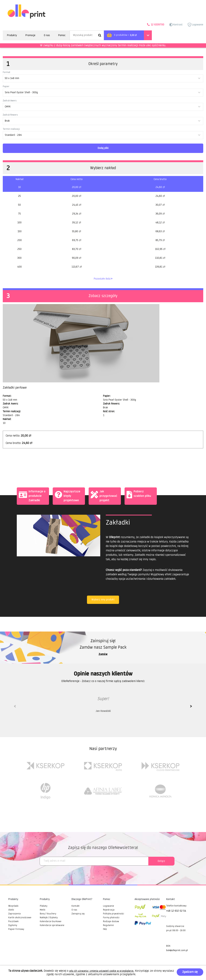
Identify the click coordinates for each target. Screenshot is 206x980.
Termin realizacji (11, 129)
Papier (6, 87)
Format (7, 72)
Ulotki (11, 910)
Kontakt (76, 906)
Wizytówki (13, 906)
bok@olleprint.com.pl (177, 951)
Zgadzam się (190, 972)
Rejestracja (109, 910)
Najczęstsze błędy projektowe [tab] (68, 496)
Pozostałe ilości (103, 279)
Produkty (12, 35)
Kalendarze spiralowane (52, 925)
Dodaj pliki (103, 148)
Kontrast (176, 25)
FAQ (105, 929)
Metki (43, 910)
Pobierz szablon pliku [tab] (139, 494)
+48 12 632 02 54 (176, 911)
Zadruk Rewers (10, 115)
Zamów (103, 654)
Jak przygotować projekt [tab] (104, 496)
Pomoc (62, 35)
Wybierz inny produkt (103, 600)
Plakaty (44, 906)
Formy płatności (111, 918)
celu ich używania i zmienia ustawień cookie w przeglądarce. (102, 971)
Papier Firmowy (16, 929)
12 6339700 (157, 25)
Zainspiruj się (78, 914)
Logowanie (195, 25)
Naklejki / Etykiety (49, 918)
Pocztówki (13, 922)
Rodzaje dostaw (111, 922)
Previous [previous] (15, 707)
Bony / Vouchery (48, 914)
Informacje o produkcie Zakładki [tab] (32, 496)
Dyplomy (13, 925)
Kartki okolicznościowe (20, 918)
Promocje (30, 35)
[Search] (87, 35)
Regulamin (108, 925)
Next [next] (191, 707)
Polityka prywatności (114, 914)
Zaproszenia (14, 914)
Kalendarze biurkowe (51, 922)
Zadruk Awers (10, 101)
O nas (47, 35)
